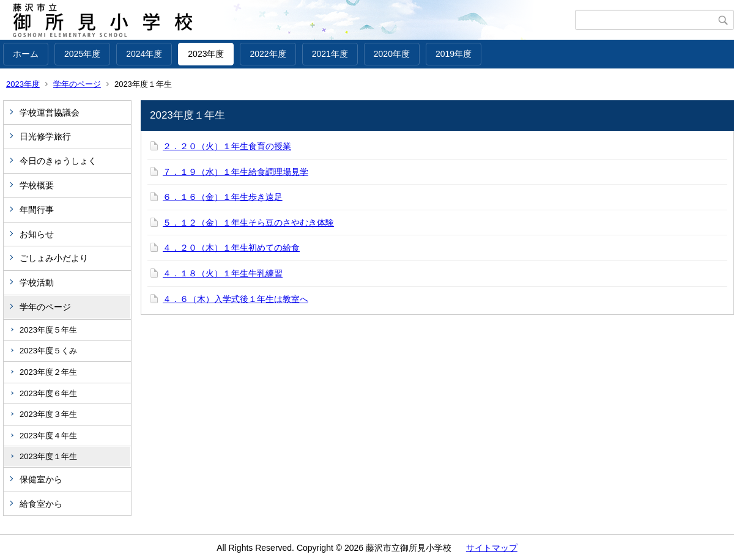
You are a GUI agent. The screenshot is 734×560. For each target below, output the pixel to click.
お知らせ (37, 234)
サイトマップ (492, 548)
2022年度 (268, 54)
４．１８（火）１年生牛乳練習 (223, 273)
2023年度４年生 (48, 436)
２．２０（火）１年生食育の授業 (227, 146)
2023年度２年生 (48, 372)
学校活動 (37, 282)
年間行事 (37, 210)
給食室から (41, 504)
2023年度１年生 (48, 456)
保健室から (41, 479)
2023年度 (206, 54)
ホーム (26, 54)
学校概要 (37, 185)
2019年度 (454, 54)
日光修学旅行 (45, 136)
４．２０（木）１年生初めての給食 (231, 248)
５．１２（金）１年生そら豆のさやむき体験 (248, 223)
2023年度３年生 (48, 414)
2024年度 (144, 54)
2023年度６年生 (48, 393)
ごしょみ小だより (54, 258)
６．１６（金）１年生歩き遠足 (223, 197)
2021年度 (330, 54)
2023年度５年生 (48, 330)
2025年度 (82, 54)
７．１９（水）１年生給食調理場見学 (235, 172)
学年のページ (77, 84)
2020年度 (392, 54)
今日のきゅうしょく (58, 161)
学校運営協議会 (50, 112)
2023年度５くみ (48, 351)
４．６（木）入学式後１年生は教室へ (235, 299)
